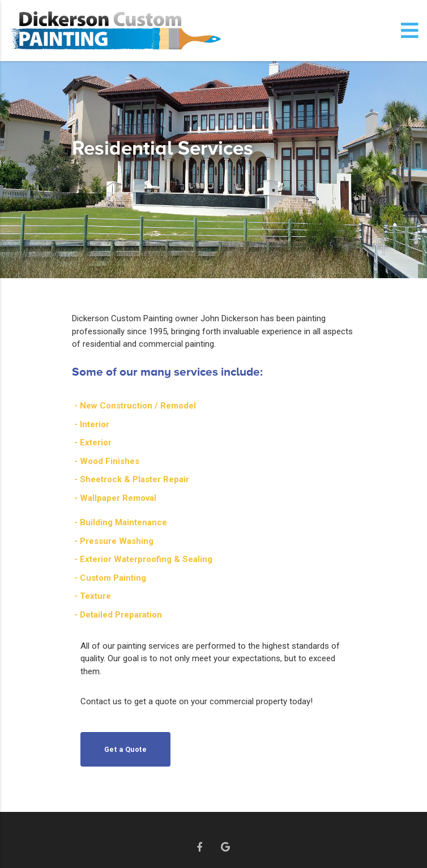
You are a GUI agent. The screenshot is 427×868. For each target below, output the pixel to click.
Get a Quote (126, 749)
